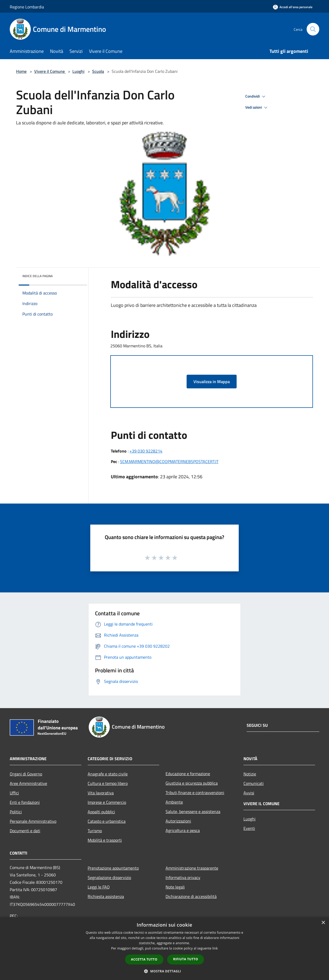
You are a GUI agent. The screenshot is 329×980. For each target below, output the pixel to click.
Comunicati (254, 783)
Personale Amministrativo (33, 821)
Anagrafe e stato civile (108, 774)
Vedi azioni (257, 108)
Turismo (95, 831)
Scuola (98, 71)
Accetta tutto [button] (144, 959)
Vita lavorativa (101, 793)
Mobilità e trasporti (105, 840)
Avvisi (249, 793)
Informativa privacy (183, 877)
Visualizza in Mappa (212, 382)
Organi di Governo (26, 774)
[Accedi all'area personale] (293, 7)
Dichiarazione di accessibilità (191, 896)
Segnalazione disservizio (109, 877)
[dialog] (164, 949)
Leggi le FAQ (99, 887)
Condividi (256, 97)
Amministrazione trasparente (192, 868)
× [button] (323, 923)
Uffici (14, 793)
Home (21, 71)
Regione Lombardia (27, 7)
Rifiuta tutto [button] (186, 959)
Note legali (175, 887)
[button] (164, 971)
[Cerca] (313, 29)
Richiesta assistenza (106, 896)
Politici (16, 812)
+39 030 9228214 (146, 451)
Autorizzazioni (178, 821)
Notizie (250, 774)
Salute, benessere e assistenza (193, 811)
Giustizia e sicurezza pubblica (192, 783)
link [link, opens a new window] (215, 948)
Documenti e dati (25, 831)
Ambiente (174, 802)
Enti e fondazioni (25, 802)
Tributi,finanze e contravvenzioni (195, 793)
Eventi (249, 828)
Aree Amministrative (28, 783)
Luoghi (78, 71)
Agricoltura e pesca (183, 830)
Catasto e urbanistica (107, 821)
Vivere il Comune (50, 71)
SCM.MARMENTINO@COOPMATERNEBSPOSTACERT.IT (169, 461)
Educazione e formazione (188, 774)
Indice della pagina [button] (38, 276)
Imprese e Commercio (107, 802)
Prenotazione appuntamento (113, 868)
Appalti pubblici (101, 812)
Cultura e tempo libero (108, 783)
